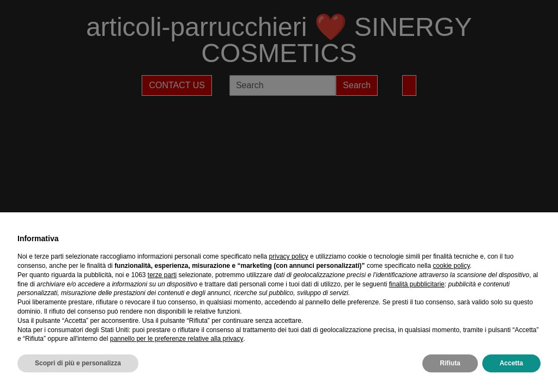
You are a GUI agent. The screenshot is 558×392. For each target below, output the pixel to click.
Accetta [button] (511, 363)
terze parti (162, 275)
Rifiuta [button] (450, 363)
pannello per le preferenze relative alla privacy (177, 339)
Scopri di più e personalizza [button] (78, 363)
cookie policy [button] (451, 266)
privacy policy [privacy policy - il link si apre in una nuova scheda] (289, 256)
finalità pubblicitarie (417, 284)
